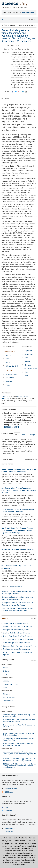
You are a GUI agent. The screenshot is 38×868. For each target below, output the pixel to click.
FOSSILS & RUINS (7, 691)
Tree (26, 358)
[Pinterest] (19, 92)
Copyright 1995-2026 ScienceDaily (15, 844)
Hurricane (28, 365)
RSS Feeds (9, 792)
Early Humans (8, 701)
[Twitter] (16, 92)
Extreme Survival (12, 366)
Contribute (23, 838)
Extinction (7, 671)
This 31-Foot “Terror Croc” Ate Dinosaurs (18, 636)
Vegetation (28, 351)
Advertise (32, 838)
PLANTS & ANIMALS (7, 664)
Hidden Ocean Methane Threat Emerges (18, 626)
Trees (7, 359)
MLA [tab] (17, 435)
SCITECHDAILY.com (16, 586)
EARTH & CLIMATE (7, 678)
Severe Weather (11, 374)
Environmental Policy (11, 684)
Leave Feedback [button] (11, 828)
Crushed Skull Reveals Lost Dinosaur (16, 633)
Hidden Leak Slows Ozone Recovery (16, 623)
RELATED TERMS (27, 346)
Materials (5, 396)
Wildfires (9, 381)
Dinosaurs (7, 694)
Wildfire (27, 376)
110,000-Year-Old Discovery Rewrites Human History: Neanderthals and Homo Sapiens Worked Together (19, 766)
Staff (15, 838)
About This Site (6, 838)
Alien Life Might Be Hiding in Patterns (16, 643)
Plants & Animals (9, 351)
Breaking (5, 618)
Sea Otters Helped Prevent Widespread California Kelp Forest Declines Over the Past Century (19, 490)
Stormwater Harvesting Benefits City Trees (18, 549)
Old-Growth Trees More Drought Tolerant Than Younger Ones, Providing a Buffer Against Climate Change (17, 531)
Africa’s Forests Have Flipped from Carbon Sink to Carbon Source (18, 734)
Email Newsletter (11, 789)
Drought (8, 355)
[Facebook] (12, 92)
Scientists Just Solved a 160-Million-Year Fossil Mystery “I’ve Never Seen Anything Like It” (20, 754)
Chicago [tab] (32, 435)
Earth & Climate (9, 370)
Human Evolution (9, 698)
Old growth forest (31, 369)
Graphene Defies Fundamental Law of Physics (20, 646)
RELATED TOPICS (8, 346)
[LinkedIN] (23, 92)
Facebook (8, 807)
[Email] (26, 92)
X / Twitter (8, 811)
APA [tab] (24, 435)
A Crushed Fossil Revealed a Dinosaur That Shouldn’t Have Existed (19, 721)
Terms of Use (32, 841)
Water (5, 688)
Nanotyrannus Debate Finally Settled (16, 630)
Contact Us (9, 832)
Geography (9, 378)
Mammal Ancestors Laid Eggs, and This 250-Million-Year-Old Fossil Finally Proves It (19, 760)
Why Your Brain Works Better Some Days (18, 639)
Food (5, 674)
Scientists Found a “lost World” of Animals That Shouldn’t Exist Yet (18, 744)
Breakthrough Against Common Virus (16, 649)
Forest (8, 385)
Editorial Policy (19, 841)
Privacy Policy (7, 841)
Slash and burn (30, 354)
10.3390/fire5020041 (12, 427)
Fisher (27, 372)
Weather (28, 361)
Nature (8, 362)
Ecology (6, 681)
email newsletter (28, 12)
